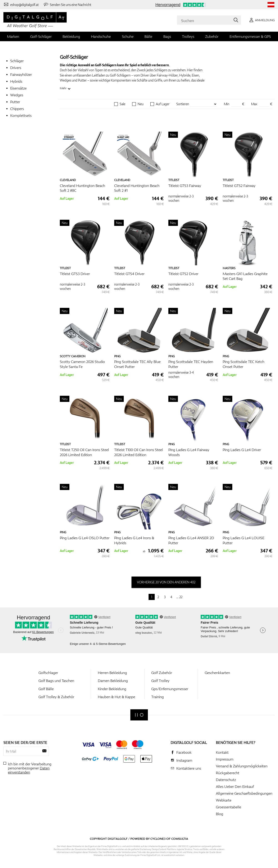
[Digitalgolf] (139, 715)
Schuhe (128, 36)
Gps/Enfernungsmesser (170, 689)
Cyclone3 (158, 839)
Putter (15, 102)
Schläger (17, 61)
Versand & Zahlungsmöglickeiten (242, 766)
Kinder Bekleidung (112, 689)
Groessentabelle (229, 807)
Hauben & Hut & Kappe (116, 697)
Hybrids (16, 81)
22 (181, 597)
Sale (123, 104)
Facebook (184, 752)
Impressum (225, 759)
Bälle (148, 36)
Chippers (17, 109)
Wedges (17, 95)
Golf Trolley (160, 681)
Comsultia (180, 839)
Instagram (184, 760)
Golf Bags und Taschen (56, 681)
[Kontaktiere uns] (21, 5)
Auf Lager (163, 104)
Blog (220, 814)
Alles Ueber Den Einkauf (235, 786)
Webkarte (224, 800)
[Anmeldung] (261, 20)
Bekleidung (71, 36)
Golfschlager (48, 673)
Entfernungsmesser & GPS (250, 36)
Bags (167, 36)
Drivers (16, 68)
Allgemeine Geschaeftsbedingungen (244, 793)
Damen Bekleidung (113, 681)
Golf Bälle (46, 689)
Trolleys (188, 36)
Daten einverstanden (29, 770)
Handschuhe (101, 36)
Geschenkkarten (217, 673)
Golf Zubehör (162, 673)
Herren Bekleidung (112, 673)
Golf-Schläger (41, 36)
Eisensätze (18, 88)
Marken (13, 36)
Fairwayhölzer (21, 74)
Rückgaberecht (228, 773)
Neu (141, 104)
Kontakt (222, 752)
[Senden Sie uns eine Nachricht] (67, 5)
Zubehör (212, 36)
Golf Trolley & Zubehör (56, 697)
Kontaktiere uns (189, 768)
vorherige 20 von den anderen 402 (166, 582)
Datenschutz (226, 780)
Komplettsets (21, 115)
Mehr (63, 88)
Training (158, 697)
